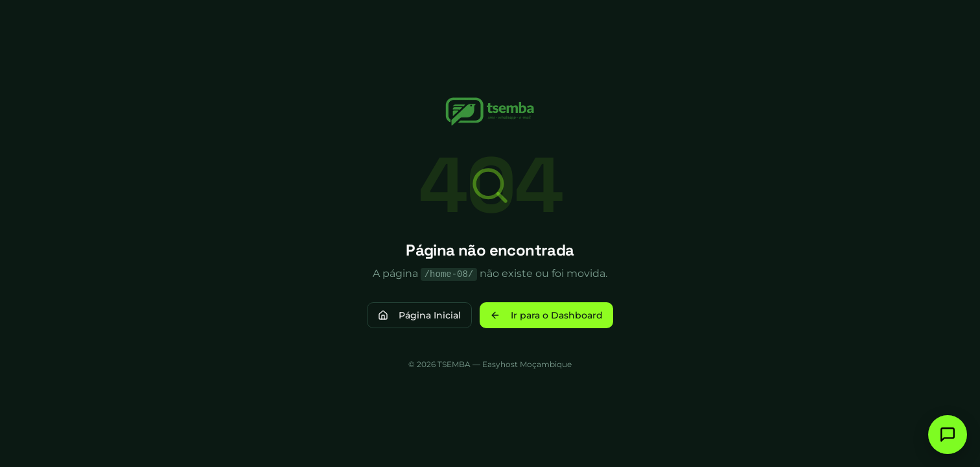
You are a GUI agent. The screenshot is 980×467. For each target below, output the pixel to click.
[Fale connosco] (948, 435)
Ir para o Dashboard (546, 315)
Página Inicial (419, 315)
